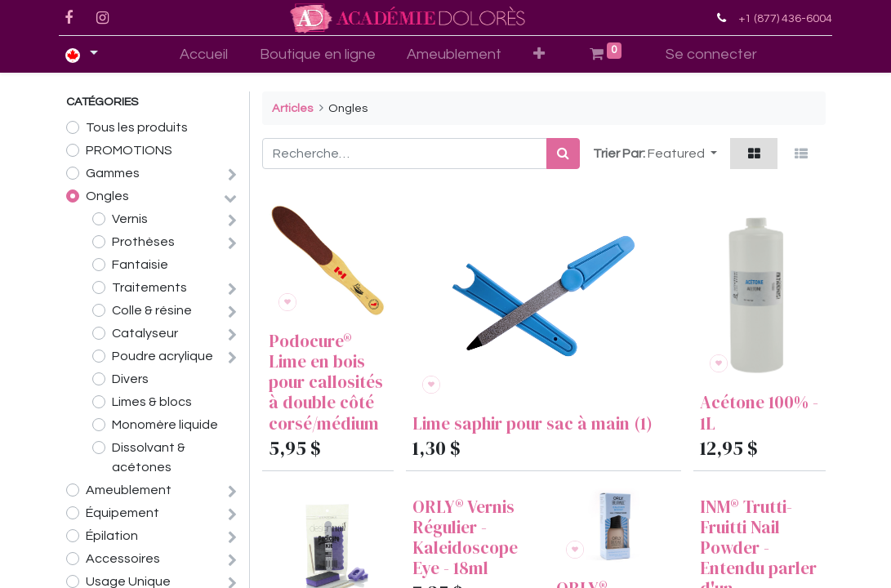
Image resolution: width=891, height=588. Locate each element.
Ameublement (129, 490)
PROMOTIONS (129, 150)
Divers (130, 379)
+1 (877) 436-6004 (779, 18)
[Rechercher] (563, 154)
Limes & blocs (152, 402)
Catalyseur (145, 333)
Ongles (107, 196)
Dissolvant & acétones (149, 457)
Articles (292, 108)
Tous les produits (137, 127)
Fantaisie (140, 265)
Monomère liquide (165, 425)
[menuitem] (203, 54)
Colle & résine (152, 310)
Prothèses (143, 242)
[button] (539, 54)
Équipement (123, 513)
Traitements (149, 287)
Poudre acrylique (163, 356)
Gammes (113, 173)
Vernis (130, 219)
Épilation (112, 536)
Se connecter (711, 54)
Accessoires (123, 559)
